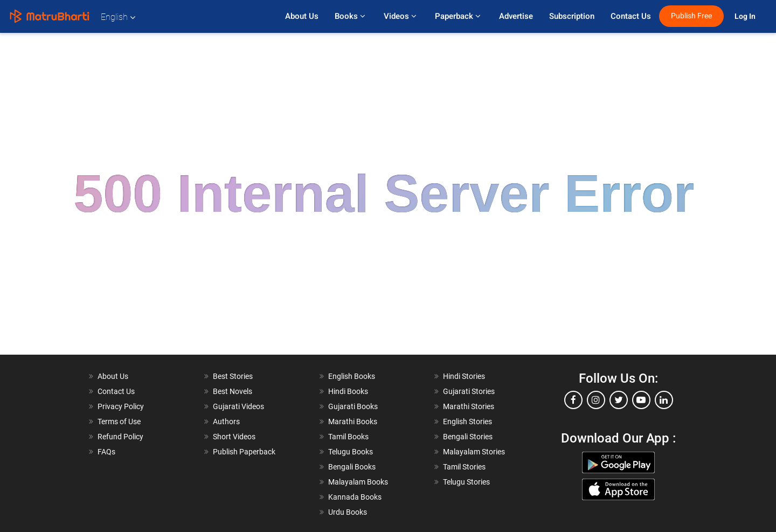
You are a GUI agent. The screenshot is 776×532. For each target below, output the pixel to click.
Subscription (572, 16)
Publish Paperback (244, 452)
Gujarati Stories (469, 391)
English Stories (467, 422)
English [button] (118, 17)
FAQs (106, 452)
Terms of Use (119, 422)
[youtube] (641, 400)
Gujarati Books (353, 406)
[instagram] (596, 400)
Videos (401, 16)
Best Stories (233, 376)
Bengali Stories (468, 437)
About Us (302, 16)
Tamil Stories (464, 467)
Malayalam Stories (474, 452)
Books (351, 16)
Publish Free (691, 16)
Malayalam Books (358, 482)
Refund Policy (120, 437)
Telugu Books (351, 452)
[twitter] (619, 400)
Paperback (459, 16)
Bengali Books (352, 467)
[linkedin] (664, 400)
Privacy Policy (121, 406)
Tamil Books (348, 437)
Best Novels (233, 391)
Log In (746, 16)
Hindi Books (348, 391)
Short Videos (234, 437)
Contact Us (631, 16)
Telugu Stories (466, 482)
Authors (226, 422)
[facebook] (573, 400)
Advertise (516, 16)
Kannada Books (355, 497)
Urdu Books (348, 512)
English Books (352, 376)
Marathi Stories (469, 406)
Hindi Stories (464, 376)
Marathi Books (353, 422)
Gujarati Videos (238, 406)
